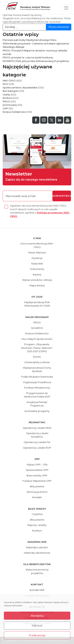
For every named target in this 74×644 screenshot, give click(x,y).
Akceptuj (37, 616)
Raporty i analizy (37, 525)
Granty (6, 94)
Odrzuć (37, 625)
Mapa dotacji (37, 285)
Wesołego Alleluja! (14, 47)
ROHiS (37, 357)
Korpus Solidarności (14, 112)
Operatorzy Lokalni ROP (37, 448)
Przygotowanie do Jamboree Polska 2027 (37, 395)
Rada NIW (37, 264)
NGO (6, 84)
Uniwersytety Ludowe (37, 362)
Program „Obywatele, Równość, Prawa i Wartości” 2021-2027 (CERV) (37, 348)
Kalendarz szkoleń (37, 547)
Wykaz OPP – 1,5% (37, 465)
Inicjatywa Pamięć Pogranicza (37, 404)
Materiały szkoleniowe (37, 553)
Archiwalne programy (37, 411)
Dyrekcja (37, 258)
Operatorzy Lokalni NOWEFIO (37, 435)
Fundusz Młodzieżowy (37, 388)
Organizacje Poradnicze (37, 382)
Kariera (37, 274)
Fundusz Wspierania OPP (37, 481)
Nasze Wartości (37, 252)
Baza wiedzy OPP (37, 475)
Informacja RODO (37, 492)
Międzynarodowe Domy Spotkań (37, 370)
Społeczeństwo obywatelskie (20, 88)
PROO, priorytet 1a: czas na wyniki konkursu (28, 57)
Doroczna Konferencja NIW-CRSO (37, 245)
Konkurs (7, 98)
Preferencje (37, 635)
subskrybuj (62, 196)
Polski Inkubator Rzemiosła (37, 377)
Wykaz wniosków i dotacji (37, 280)
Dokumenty (37, 269)
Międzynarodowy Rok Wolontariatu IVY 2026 (37, 304)
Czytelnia (37, 514)
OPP (5, 108)
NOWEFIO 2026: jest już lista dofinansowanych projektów (36, 61)
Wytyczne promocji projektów (37, 571)
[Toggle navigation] (66, 8)
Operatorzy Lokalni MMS (37, 428)
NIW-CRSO (9, 81)
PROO (6, 101)
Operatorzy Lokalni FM (37, 442)
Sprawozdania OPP (37, 470)
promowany (10, 105)
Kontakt (37, 497)
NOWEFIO (37, 328)
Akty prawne (37, 486)
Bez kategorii (11, 91)
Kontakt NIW (37, 590)
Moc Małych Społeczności (37, 339)
